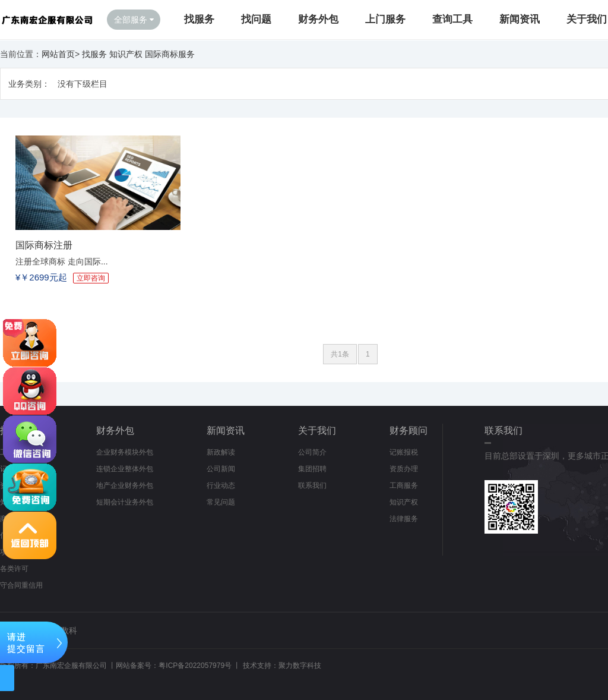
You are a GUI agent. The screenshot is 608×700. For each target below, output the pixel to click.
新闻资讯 (520, 19)
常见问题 (221, 502)
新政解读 (221, 452)
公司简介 (312, 452)
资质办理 (404, 469)
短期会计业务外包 (125, 502)
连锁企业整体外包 (125, 469)
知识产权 (126, 54)
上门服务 (385, 19)
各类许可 (14, 569)
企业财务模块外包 (125, 452)
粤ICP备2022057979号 (195, 666)
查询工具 (452, 19)
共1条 (340, 354)
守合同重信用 (21, 585)
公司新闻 (221, 469)
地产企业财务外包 (125, 485)
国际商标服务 (170, 54)
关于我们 (587, 19)
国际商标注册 (44, 245)
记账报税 (404, 452)
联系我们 (312, 485)
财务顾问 (408, 431)
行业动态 (221, 485)
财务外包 (318, 19)
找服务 (199, 19)
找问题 (256, 19)
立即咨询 (91, 278)
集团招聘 (312, 469)
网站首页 (58, 54)
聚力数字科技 (300, 666)
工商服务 (404, 485)
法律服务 (404, 519)
